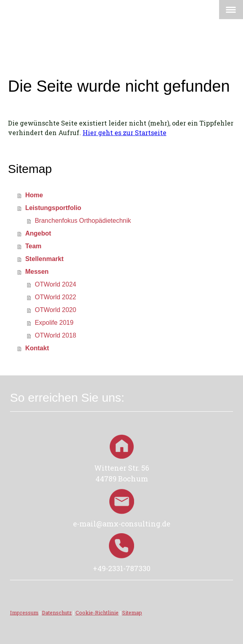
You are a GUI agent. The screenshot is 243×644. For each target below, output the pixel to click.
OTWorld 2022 (55, 297)
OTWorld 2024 (55, 284)
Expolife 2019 (54, 323)
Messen (37, 272)
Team (33, 246)
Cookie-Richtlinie (97, 613)
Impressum (24, 613)
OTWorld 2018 (55, 335)
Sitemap (132, 613)
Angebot (38, 233)
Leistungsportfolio (53, 208)
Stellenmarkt (44, 259)
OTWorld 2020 (55, 310)
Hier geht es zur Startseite (124, 133)
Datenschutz (57, 613)
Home (34, 195)
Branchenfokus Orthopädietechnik (83, 221)
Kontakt (37, 348)
